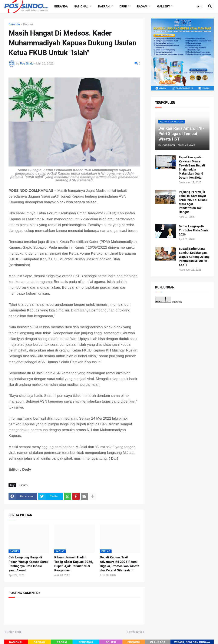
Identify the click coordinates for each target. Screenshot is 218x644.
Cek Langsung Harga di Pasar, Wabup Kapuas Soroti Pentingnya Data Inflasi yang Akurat (29, 564)
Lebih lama (135, 632)
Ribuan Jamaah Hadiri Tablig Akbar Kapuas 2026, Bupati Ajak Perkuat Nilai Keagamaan (74, 564)
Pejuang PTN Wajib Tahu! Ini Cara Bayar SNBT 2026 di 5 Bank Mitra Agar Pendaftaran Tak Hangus (193, 202)
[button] (200, 7)
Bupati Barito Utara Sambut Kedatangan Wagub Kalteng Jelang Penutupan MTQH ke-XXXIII (194, 257)
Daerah (104, 6)
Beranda (61, 6)
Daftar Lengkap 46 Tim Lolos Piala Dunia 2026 (194, 230)
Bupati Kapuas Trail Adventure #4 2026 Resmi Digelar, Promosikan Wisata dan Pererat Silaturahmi (120, 564)
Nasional (81, 6)
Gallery (164, 6)
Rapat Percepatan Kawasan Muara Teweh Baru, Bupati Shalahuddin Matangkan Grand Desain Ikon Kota (192, 167)
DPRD (123, 6)
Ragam (142, 6)
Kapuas (28, 24)
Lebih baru (14, 632)
